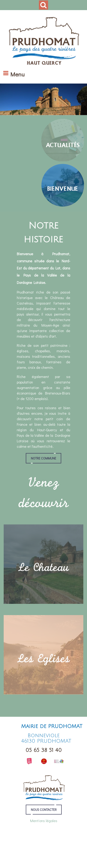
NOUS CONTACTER (44, 810)
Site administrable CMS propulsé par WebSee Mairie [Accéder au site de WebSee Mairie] (42, 850)
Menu (17, 74)
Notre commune (43, 458)
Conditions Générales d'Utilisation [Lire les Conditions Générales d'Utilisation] (43, 854)
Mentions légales (44, 821)
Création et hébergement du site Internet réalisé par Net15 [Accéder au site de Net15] (43, 847)
